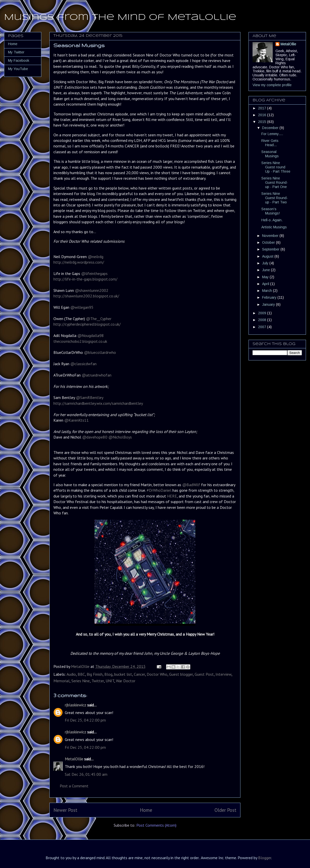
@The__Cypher (98, 319)
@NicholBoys (120, 437)
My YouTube (18, 69)
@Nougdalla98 (90, 335)
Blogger (265, 858)
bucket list (123, 674)
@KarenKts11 (76, 420)
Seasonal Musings (270, 154)
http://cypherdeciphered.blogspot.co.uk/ (87, 324)
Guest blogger (181, 674)
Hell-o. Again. (272, 220)
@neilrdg (96, 257)
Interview (223, 674)
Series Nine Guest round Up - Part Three (276, 167)
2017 (263, 108)
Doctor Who (157, 674)
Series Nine (81, 681)
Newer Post (65, 810)
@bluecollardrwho (99, 352)
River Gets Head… (270, 143)
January (269, 304)
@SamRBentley (89, 397)
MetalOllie (74, 759)
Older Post (225, 810)
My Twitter (16, 52)
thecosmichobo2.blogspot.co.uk (80, 341)
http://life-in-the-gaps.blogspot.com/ (85, 279)
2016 (263, 115)
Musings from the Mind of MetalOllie (120, 18)
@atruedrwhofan (96, 375)
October (269, 242)
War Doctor (126, 681)
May (266, 277)
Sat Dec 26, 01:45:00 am (86, 774)
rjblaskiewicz (75, 705)
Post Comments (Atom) (156, 825)
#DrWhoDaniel (159, 490)
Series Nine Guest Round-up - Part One (275, 182)
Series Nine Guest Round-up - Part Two (275, 198)
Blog (108, 674)
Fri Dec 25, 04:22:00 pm (85, 720)
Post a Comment (74, 786)
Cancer (139, 674)
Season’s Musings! (271, 211)
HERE (172, 496)
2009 (263, 313)
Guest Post (204, 674)
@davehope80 (94, 437)
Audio (71, 674)
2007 (263, 327)
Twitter (98, 681)
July (266, 263)
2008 (263, 320)
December (271, 128)
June (267, 270)
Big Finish (95, 674)
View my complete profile (272, 85)
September (271, 249)
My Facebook (19, 60)
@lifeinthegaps (94, 273)
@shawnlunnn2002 (92, 290)
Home (146, 810)
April (266, 284)
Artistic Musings (274, 227)
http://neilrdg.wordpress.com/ (79, 262)
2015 (263, 122)
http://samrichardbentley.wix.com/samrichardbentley (98, 403)
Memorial (61, 681)
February (270, 297)
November (271, 236)
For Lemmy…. (272, 134)
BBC (81, 674)
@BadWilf (191, 485)
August (268, 256)
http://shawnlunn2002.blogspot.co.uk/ (86, 296)
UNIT (110, 681)
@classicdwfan (83, 364)
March (268, 291)
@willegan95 (81, 307)
